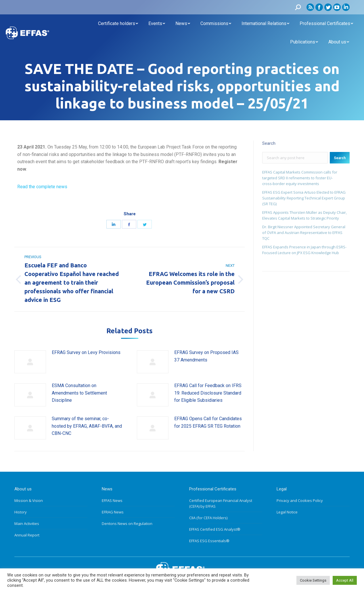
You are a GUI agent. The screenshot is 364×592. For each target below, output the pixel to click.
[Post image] (30, 362)
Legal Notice (287, 512)
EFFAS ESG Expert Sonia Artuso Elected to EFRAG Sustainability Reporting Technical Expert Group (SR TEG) (304, 198)
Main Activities (27, 524)
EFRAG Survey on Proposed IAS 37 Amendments (206, 356)
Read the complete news (42, 187)
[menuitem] (118, 24)
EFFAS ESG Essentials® (209, 541)
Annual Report (27, 535)
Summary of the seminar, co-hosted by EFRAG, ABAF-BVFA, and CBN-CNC (87, 426)
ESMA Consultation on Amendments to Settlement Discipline (79, 393)
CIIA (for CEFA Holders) (208, 518)
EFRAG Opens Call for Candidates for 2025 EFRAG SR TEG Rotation (208, 422)
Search (340, 158)
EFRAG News (113, 512)
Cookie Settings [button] (313, 580)
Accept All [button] (345, 580)
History (21, 512)
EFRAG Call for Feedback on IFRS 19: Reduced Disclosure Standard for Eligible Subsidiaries (208, 393)
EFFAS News (112, 500)
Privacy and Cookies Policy (300, 500)
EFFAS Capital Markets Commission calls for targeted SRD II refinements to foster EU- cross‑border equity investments (300, 178)
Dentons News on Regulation (127, 524)
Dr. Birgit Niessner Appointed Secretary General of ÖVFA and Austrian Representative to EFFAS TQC (304, 233)
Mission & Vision (29, 500)
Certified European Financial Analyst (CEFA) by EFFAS (221, 503)
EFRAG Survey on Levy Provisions (86, 352)
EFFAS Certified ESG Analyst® (215, 529)
